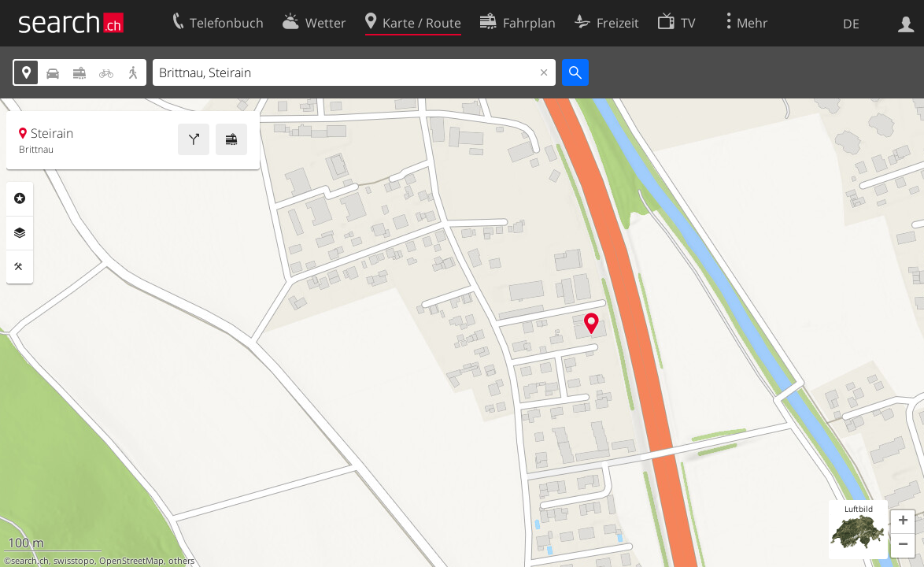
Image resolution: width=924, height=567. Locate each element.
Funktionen (20, 267)
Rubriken (20, 198)
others (181, 561)
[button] (903, 522)
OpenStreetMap (131, 561)
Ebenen (20, 233)
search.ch (30, 561)
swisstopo (74, 561)
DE (851, 24)
